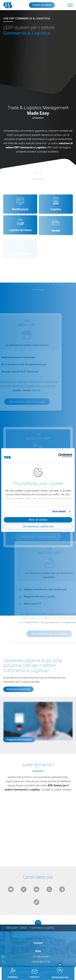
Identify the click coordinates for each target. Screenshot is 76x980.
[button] (70, 5)
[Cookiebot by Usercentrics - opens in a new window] (58, 455)
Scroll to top (38, 922)
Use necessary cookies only (38, 526)
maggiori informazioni (19, 739)
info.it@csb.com (41, 957)
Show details (59, 511)
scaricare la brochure (18, 689)
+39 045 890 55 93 (41, 962)
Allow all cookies (38, 520)
